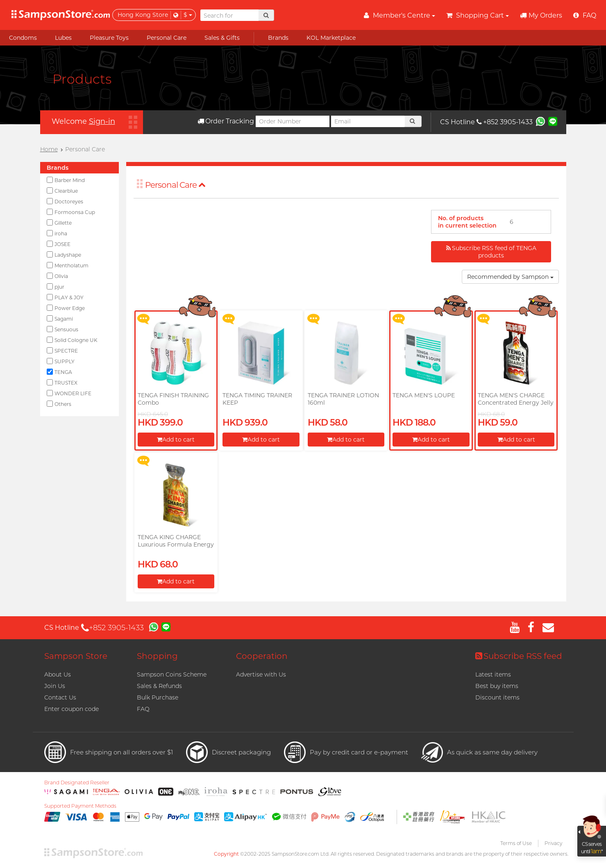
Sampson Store (76, 656)
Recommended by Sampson (510, 277)
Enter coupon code (71, 709)
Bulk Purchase (158, 697)
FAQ (143, 709)
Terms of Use (516, 843)
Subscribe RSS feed (519, 656)
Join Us (55, 686)
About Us (58, 674)
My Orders (541, 15)
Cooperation (262, 656)
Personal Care (175, 185)
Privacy (553, 843)
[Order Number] (293, 121)
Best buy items (497, 686)
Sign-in (102, 121)
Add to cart (176, 440)
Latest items (493, 674)
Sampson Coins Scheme (172, 674)
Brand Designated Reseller (77, 783)
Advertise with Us (261, 674)
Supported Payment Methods (80, 806)
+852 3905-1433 (505, 122)
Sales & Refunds (159, 686)
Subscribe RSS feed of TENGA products (491, 252)
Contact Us (60, 697)
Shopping (157, 656)
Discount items (497, 697)
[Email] (368, 121)
